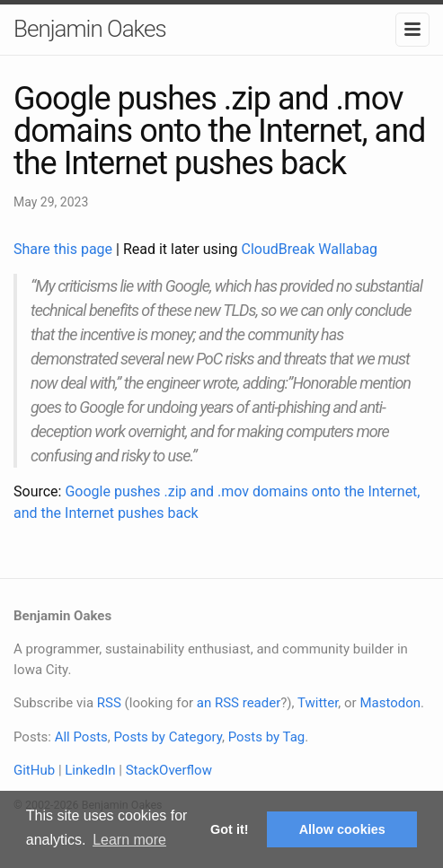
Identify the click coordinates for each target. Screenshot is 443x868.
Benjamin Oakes (90, 29)
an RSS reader (239, 703)
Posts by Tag (267, 737)
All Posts (81, 737)
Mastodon (390, 703)
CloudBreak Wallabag (310, 249)
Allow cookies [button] (342, 829)
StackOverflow (169, 770)
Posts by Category (167, 737)
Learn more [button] (129, 840)
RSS (109, 703)
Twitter (318, 703)
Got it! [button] (229, 829)
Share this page (65, 249)
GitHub (34, 770)
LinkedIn (90, 770)
